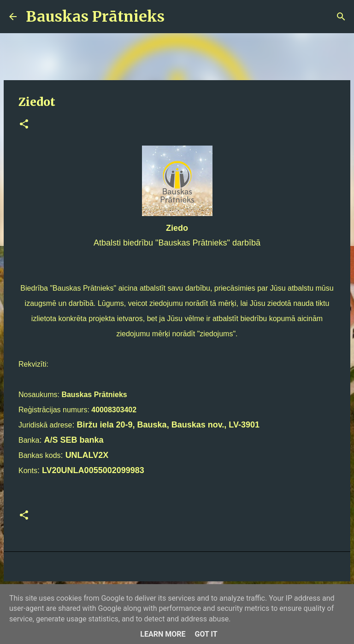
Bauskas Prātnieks (95, 17)
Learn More (163, 634)
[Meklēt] (177, 17)
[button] (24, 125)
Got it (206, 634)
